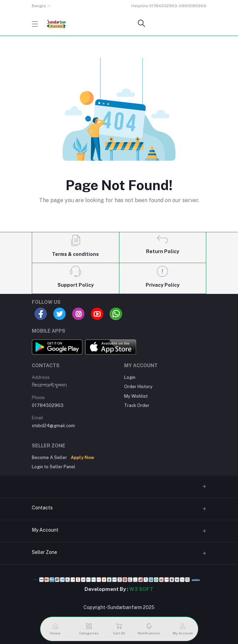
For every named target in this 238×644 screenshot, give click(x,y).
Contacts (42, 508)
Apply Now (82, 457)
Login (130, 377)
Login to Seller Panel (54, 467)
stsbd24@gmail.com (53, 426)
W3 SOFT (141, 589)
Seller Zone (44, 552)
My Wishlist (136, 396)
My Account (45, 530)
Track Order (137, 405)
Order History (138, 387)
